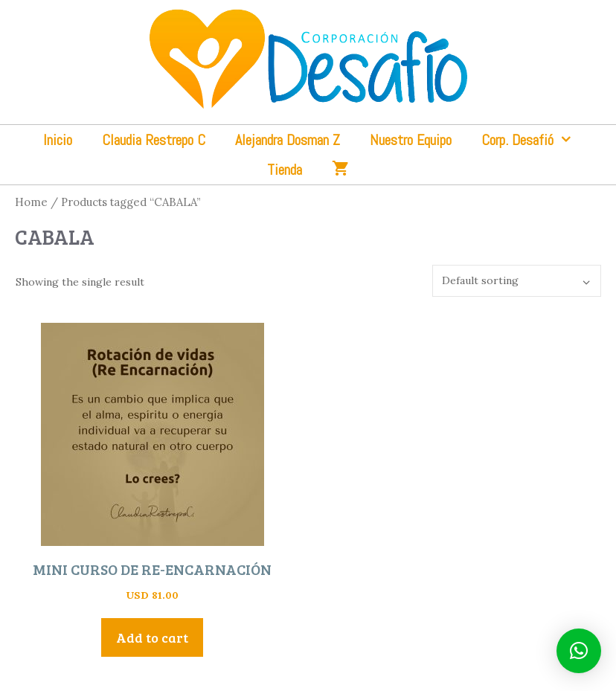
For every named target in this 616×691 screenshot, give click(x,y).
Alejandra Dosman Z (288, 140)
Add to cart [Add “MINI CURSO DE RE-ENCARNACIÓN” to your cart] (152, 637)
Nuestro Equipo (411, 140)
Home (31, 202)
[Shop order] (517, 281)
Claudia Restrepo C (154, 140)
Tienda (285, 170)
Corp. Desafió (535, 140)
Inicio (58, 140)
